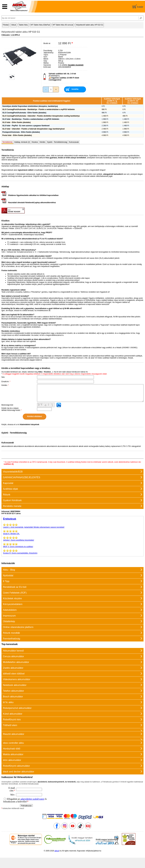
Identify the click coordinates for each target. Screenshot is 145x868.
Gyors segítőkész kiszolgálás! (72, 539)
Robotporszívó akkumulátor (17, 708)
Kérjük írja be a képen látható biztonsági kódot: (12, 409)
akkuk (57, 851)
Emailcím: (6, 382)
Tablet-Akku (23, 25)
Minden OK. (72, 532)
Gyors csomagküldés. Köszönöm (72, 552)
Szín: (45, 57)
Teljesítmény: (49, 53)
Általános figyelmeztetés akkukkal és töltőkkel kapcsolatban (30, 195)
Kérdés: (5, 385)
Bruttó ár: (47, 43)
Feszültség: (48, 51)
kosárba (75, 89)
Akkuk (14, 25)
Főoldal (6, 25)
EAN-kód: (47, 67)
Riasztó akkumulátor (14, 734)
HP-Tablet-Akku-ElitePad (40, 25)
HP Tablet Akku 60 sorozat (63, 25)
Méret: (46, 59)
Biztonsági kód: (7, 405)
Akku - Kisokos (44, 372)
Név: (3, 377)
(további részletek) (76, 65)
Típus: (46, 55)
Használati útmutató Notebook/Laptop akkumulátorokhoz (29, 203)
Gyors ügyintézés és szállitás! (72, 545)
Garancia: (47, 65)
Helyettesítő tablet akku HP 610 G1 (90, 25)
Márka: (46, 63)
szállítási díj (9, 464)
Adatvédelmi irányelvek (29, 425)
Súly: (45, 61)
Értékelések (10, 519)
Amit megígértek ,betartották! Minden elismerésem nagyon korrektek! (72, 526)
